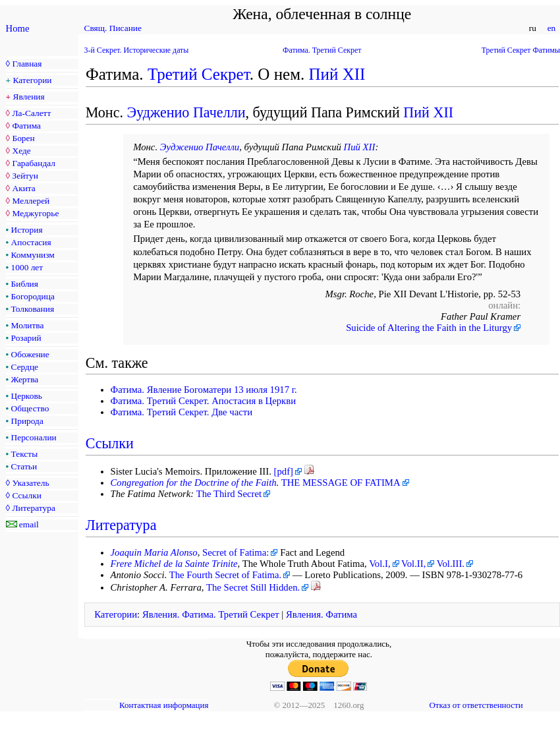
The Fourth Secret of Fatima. (225, 575)
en (551, 28)
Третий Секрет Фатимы (521, 50)
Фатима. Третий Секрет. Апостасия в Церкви (204, 401)
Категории (33, 80)
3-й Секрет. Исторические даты (137, 50)
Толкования (33, 309)
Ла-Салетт (31, 113)
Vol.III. (451, 564)
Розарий (26, 338)
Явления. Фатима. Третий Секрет (211, 614)
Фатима (26, 126)
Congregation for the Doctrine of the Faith (194, 483)
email (29, 524)
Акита (23, 188)
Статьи (24, 466)
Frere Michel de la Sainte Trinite (174, 564)
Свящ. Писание (113, 28)
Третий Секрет (199, 74)
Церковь (27, 396)
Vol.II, (413, 564)
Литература (33, 508)
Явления (29, 97)
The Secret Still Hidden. (253, 587)
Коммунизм (33, 255)
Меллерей (31, 201)
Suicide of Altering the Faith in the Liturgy (429, 328)
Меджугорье (35, 213)
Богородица (33, 296)
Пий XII (337, 74)
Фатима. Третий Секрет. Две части (182, 412)
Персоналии (34, 437)
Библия (25, 284)
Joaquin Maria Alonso (154, 552)
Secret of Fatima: (236, 552)
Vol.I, (379, 564)
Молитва (28, 325)
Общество (30, 408)
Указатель (30, 483)
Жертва (25, 379)
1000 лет (27, 267)
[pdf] (284, 471)
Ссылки (26, 495)
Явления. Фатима (322, 614)
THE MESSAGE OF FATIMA (341, 483)
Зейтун (25, 176)
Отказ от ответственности (476, 705)
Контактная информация (164, 705)
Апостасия (31, 242)
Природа (27, 421)
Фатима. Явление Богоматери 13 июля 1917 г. (204, 390)
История (27, 230)
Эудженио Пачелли (186, 112)
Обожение (30, 354)
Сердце (25, 367)
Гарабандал (33, 163)
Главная (27, 64)
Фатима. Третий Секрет (322, 50)
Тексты (25, 454)
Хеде (21, 151)
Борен (23, 138)
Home (18, 28)
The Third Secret (229, 494)
